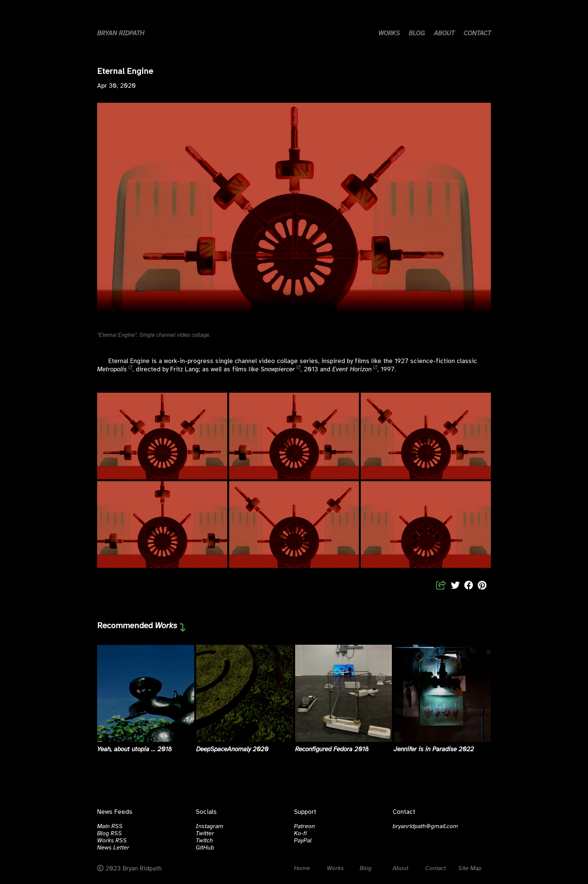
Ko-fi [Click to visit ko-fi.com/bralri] (300, 834)
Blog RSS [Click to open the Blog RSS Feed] (109, 834)
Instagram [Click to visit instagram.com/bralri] (210, 826)
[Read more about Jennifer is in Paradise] (442, 693)
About (400, 868)
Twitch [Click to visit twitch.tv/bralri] (204, 841)
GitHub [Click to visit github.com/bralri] (205, 848)
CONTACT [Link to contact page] (477, 33)
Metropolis (112, 369)
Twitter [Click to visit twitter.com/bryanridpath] (205, 834)
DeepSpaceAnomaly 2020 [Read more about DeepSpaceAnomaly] (232, 749)
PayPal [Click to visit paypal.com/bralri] (303, 841)
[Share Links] (441, 586)
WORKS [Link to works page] (389, 33)
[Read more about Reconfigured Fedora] (344, 693)
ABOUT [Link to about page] (444, 33)
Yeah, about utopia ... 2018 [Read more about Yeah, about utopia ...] (134, 749)
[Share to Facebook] (469, 586)
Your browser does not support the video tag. (294, 214)
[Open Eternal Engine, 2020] (162, 436)
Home (302, 868)
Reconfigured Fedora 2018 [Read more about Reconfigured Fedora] (332, 749)
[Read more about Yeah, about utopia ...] (146, 693)
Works (166, 626)
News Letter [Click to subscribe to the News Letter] (113, 848)
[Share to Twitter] (455, 586)
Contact (436, 868)
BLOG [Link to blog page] (417, 33)
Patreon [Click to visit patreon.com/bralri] (304, 826)
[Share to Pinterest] (482, 586)
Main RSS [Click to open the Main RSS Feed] (110, 826)
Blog (366, 868)
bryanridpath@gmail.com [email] (425, 826)
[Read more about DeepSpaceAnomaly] (245, 693)
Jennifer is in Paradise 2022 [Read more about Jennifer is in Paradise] (434, 749)
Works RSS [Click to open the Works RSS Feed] (112, 841)
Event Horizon (352, 369)
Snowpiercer (278, 369)
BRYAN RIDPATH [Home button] (121, 33)
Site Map (470, 868)
